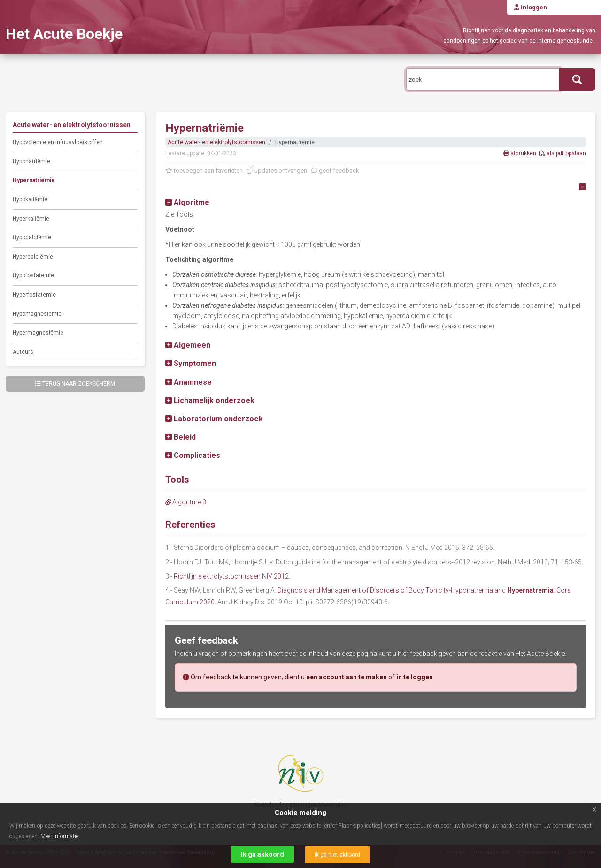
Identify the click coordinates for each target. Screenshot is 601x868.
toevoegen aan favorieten (204, 171)
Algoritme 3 (186, 502)
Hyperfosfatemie (34, 295)
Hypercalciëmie (33, 257)
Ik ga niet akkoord (337, 855)
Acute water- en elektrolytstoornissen (216, 142)
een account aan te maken (347, 677)
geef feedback (335, 171)
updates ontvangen (277, 171)
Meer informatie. (60, 836)
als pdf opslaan (563, 153)
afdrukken (520, 153)
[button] (187, 202)
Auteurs (23, 352)
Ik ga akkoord (262, 854)
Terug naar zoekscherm (75, 384)
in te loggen (415, 677)
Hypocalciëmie (32, 237)
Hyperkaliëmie (31, 219)
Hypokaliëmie (30, 199)
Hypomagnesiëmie (37, 314)
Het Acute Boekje (64, 34)
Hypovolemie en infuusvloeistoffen (58, 142)
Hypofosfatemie (33, 275)
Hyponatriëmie (31, 161)
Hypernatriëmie (34, 180)
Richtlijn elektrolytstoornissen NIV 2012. (232, 576)
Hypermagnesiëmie (38, 333)
